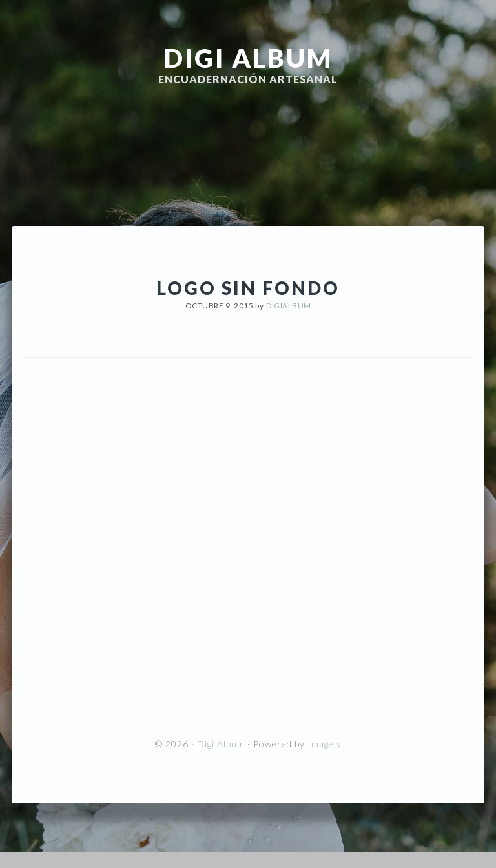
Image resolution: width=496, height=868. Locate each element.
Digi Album (248, 58)
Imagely (325, 744)
